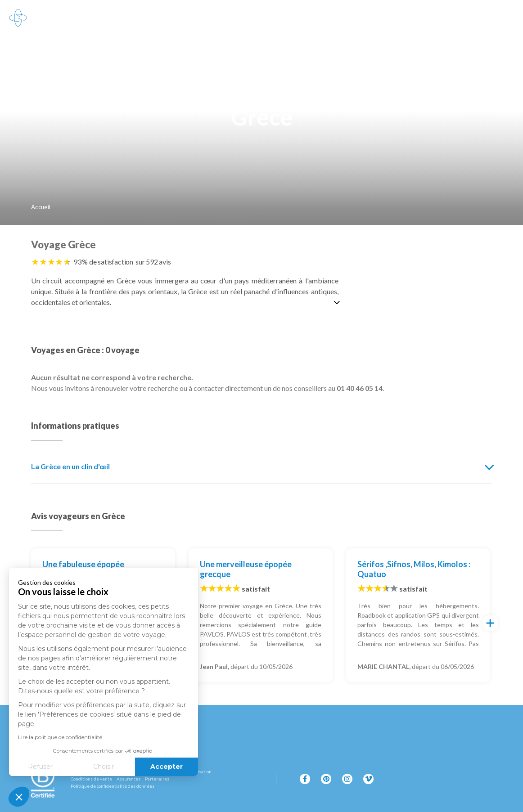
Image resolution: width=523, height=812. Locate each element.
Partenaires (157, 779)
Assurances (128, 779)
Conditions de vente (91, 779)
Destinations (62, 18)
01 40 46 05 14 (482, 18)
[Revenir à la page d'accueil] (18, 18)
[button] (19, 797)
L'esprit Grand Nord (224, 18)
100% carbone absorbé (320, 18)
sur (153, 262)
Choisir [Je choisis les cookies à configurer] (53, 767)
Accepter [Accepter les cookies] (116, 767)
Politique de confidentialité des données (113, 786)
